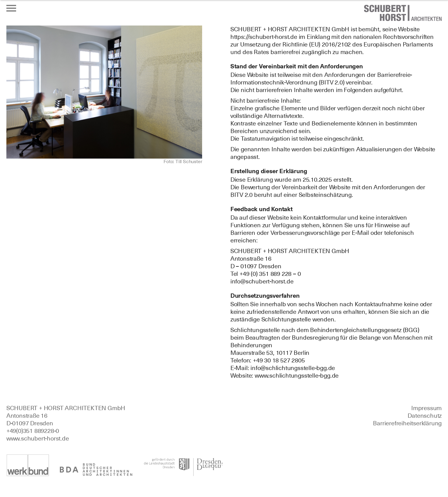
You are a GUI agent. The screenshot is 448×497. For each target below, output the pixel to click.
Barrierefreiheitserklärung (407, 423)
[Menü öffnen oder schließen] (11, 8)
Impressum (426, 408)
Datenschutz (425, 416)
